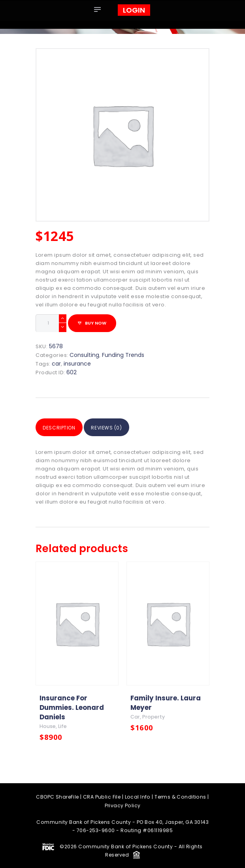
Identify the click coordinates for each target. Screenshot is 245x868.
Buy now (96, 323)
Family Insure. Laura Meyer (166, 702)
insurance (77, 363)
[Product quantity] (51, 323)
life (63, 726)
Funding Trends (123, 355)
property (154, 716)
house (48, 726)
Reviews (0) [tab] (116, 427)
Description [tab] (62, 427)
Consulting (84, 355)
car (56, 363)
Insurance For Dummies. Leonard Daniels (72, 707)
